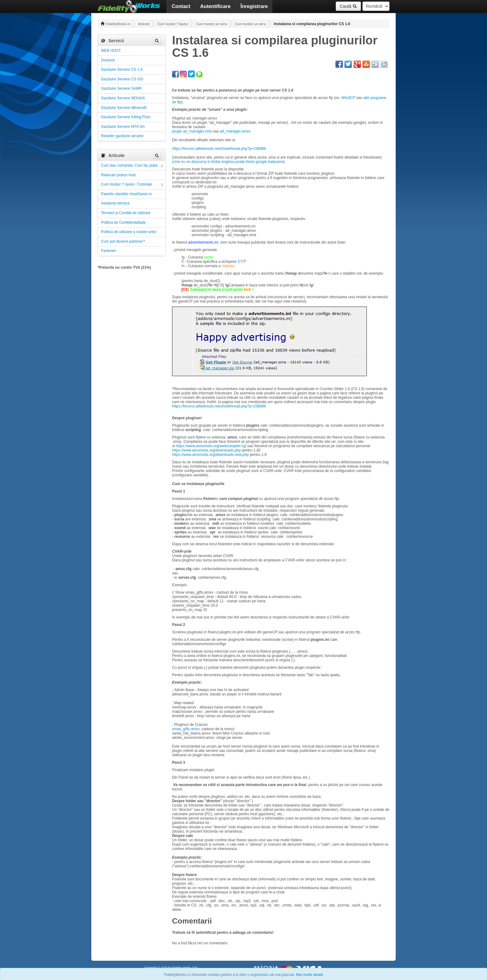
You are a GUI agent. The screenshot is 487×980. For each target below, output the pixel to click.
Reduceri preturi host (118, 175)
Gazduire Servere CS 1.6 (122, 70)
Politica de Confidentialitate (123, 223)
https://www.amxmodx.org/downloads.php (206, 450)
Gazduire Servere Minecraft (124, 108)
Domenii (108, 60)
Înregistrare (254, 6)
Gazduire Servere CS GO (122, 79)
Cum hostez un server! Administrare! (212, 24)
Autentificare (216, 6)
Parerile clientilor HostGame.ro (126, 194)
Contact (181, 6)
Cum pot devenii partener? (123, 241)
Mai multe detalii (309, 975)
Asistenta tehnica (115, 203)
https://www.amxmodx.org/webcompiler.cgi (211, 446)
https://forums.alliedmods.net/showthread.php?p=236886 (219, 149)
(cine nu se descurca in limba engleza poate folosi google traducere (228, 162)
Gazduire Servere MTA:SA (123, 127)
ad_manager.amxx (235, 131)
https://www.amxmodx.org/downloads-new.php (210, 455)
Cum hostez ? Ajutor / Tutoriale (173, 24)
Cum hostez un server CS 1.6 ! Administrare (250, 24)
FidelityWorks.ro (116, 24)
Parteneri (109, 251)
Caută (348, 6)
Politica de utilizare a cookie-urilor (129, 232)
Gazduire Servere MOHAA (123, 98)
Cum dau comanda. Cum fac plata (129, 165)
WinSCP (348, 98)
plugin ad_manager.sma (192, 131)
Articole (144, 24)
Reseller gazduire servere (122, 136)
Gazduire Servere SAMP (121, 88)
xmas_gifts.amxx (186, 729)
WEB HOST (111, 51)
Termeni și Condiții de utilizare (126, 213)
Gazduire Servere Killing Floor (126, 117)
